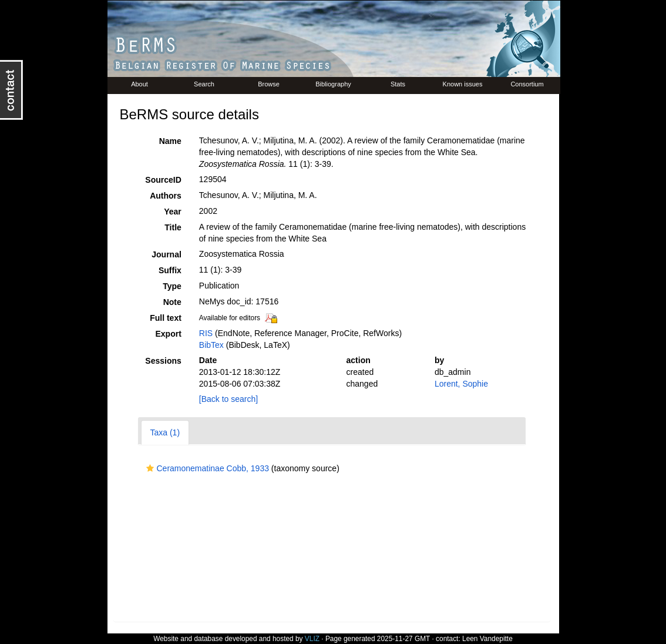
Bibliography (333, 84)
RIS (206, 333)
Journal (166, 254)
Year (173, 212)
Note (172, 302)
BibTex (211, 345)
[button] (150, 468)
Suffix (170, 270)
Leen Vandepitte (487, 639)
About (139, 84)
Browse (269, 84)
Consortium (527, 84)
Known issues (463, 84)
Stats (398, 84)
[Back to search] (228, 399)
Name (170, 141)
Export (168, 334)
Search (204, 84)
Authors (166, 196)
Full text (166, 318)
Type (172, 286)
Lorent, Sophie (461, 384)
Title (173, 227)
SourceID (163, 180)
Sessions (163, 361)
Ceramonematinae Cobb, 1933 (206, 468)
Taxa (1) (165, 432)
